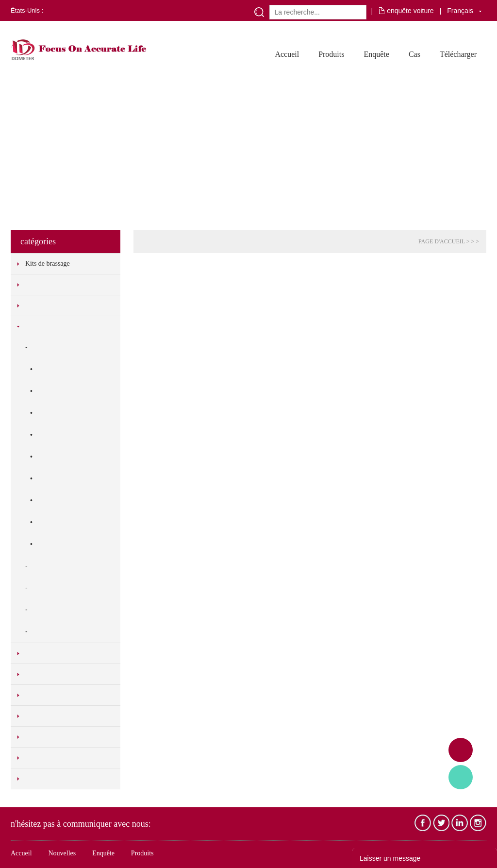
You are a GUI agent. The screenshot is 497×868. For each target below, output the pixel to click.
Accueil (287, 54)
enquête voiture (410, 11)
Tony (461, 777)
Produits (331, 54)
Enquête (376, 54)
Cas (414, 54)
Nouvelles (62, 853)
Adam (461, 750)
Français (460, 11)
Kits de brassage (48, 264)
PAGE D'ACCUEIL (442, 241)
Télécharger (458, 54)
